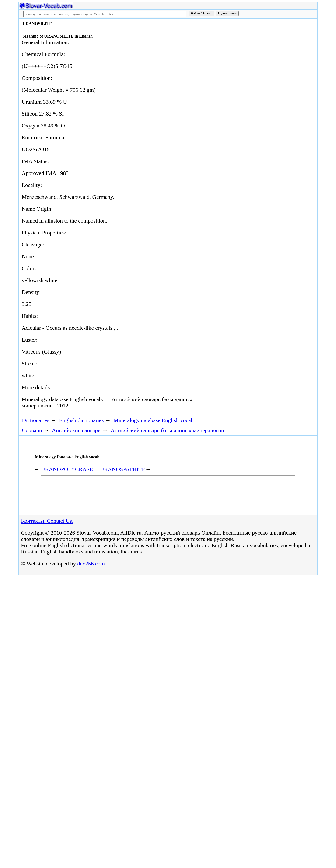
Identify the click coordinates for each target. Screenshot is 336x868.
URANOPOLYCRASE (67, 469)
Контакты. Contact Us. (47, 521)
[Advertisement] (263, 59)
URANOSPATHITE (123, 469)
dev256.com (91, 563)
